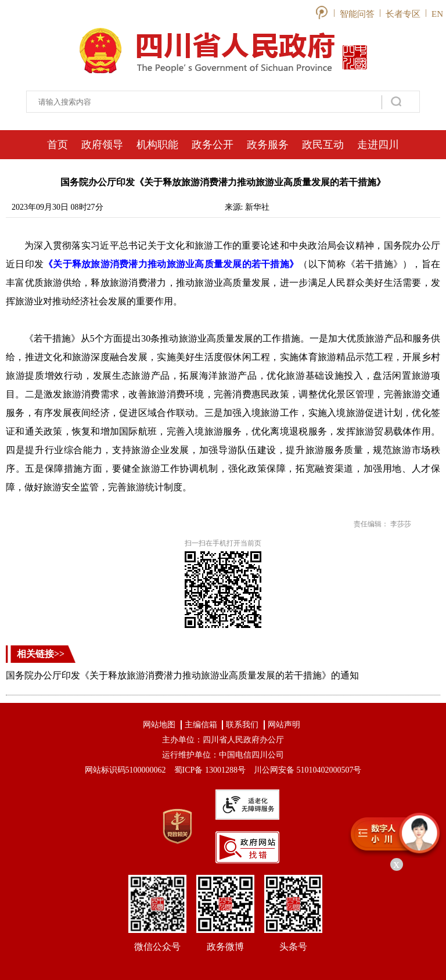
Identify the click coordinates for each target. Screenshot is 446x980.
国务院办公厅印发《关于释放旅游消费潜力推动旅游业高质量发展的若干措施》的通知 (182, 675)
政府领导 (102, 145)
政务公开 (213, 145)
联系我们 (242, 725)
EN (437, 14)
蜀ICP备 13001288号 (210, 770)
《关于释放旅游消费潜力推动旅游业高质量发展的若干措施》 (171, 264)
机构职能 (157, 145)
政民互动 (323, 145)
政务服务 (268, 145)
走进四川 (378, 145)
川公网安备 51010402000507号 (308, 770)
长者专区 (403, 14)
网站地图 (159, 725)
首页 (57, 145)
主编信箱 (201, 725)
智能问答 (357, 14)
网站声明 (284, 725)
